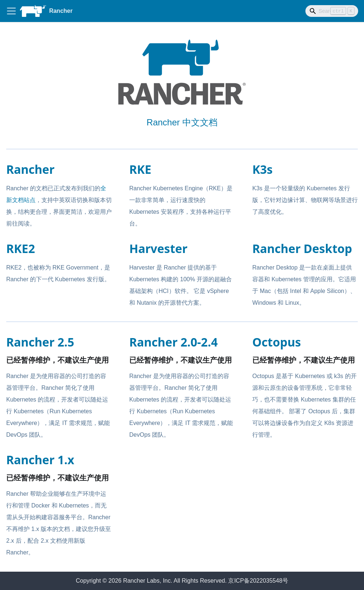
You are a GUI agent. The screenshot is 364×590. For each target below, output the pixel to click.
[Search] (332, 11)
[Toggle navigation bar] (11, 11)
